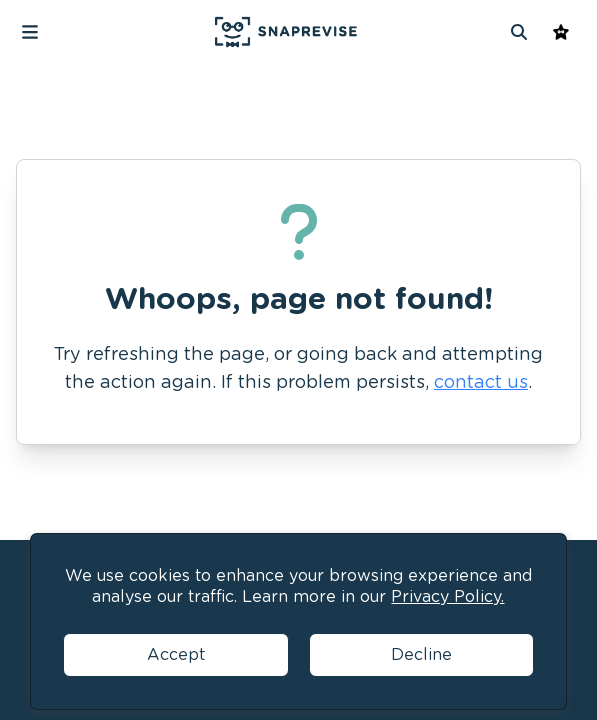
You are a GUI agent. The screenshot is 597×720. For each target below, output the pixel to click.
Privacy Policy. (447, 596)
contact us (481, 381)
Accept (176, 654)
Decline (421, 654)
